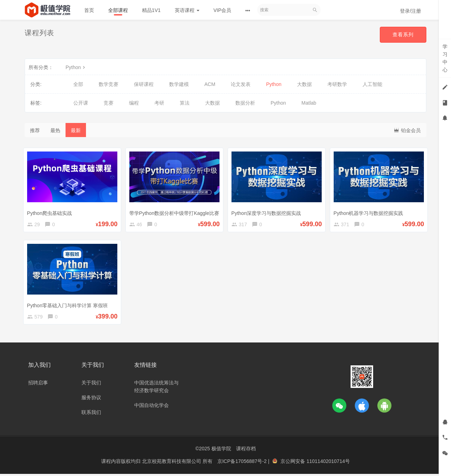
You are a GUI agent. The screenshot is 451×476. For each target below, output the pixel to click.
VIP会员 (223, 10)
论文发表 (241, 84)
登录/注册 (410, 11)
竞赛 (109, 103)
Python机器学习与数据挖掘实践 (370, 212)
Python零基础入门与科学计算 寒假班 (69, 305)
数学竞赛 (109, 84)
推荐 (35, 130)
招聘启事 (38, 385)
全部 (78, 84)
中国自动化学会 (152, 408)
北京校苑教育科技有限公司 (172, 464)
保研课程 (144, 84)
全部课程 (118, 10)
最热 (55, 130)
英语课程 (187, 10)
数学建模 (179, 84)
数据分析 (245, 103)
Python (76, 67)
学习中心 (445, 58)
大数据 (304, 84)
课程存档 (246, 451)
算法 (185, 103)
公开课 (81, 103)
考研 (159, 103)
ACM (210, 84)
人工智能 (372, 84)
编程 (134, 103)
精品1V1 (151, 10)
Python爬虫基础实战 (51, 212)
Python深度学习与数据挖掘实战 (268, 212)
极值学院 (221, 451)
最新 (76, 130)
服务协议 (91, 400)
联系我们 (91, 415)
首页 (89, 10)
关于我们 (91, 385)
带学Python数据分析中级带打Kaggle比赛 (176, 212)
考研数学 (337, 84)
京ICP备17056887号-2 (243, 464)
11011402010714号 (328, 464)
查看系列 (403, 35)
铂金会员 (407, 130)
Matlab (309, 103)
